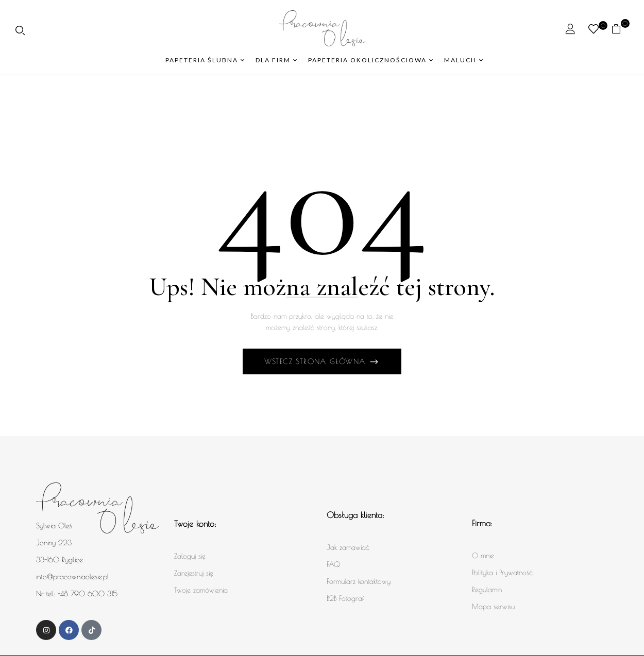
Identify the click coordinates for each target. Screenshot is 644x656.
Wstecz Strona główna (317, 361)
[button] (620, 29)
